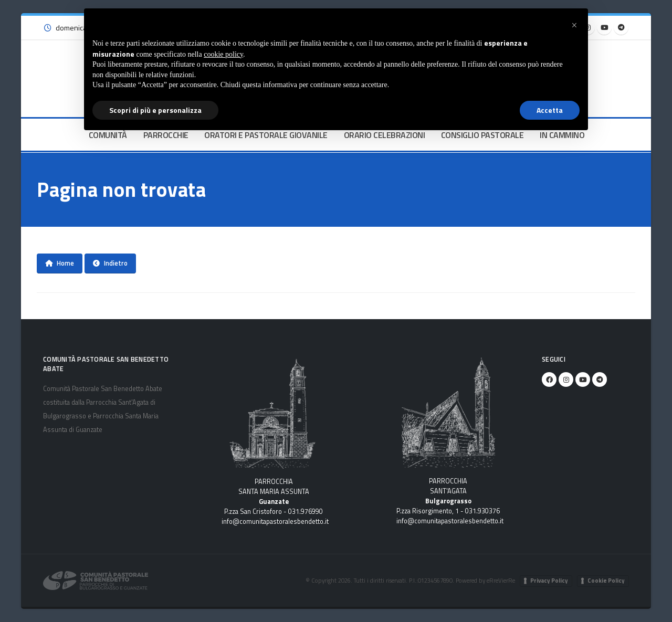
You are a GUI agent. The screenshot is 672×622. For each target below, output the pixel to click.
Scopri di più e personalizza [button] (155, 110)
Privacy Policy (549, 581)
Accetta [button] (550, 110)
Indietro (110, 263)
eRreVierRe (501, 580)
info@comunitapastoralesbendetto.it (275, 521)
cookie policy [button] (223, 54)
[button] (574, 25)
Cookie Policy (606, 581)
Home (60, 263)
